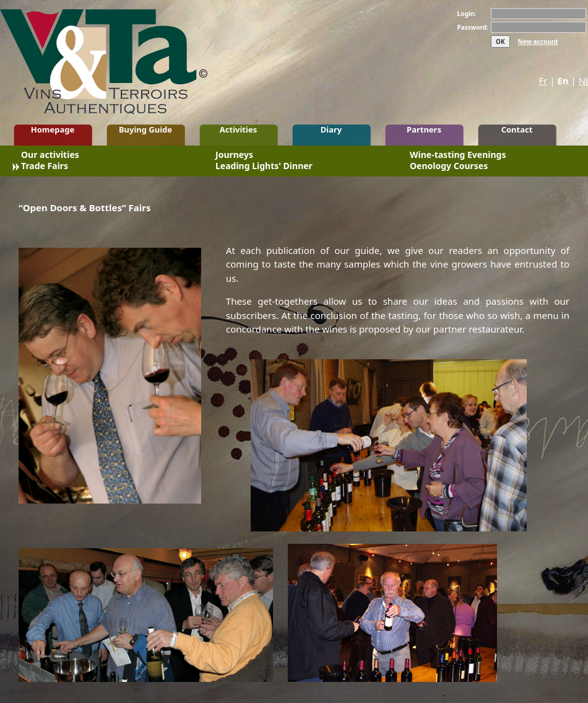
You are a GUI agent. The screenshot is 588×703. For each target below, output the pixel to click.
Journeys (234, 156)
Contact (517, 129)
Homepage (53, 129)
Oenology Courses (449, 167)
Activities (238, 129)
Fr (543, 81)
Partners (424, 129)
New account (538, 41)
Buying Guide (145, 129)
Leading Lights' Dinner (264, 167)
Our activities (50, 156)
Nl (583, 81)
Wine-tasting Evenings (458, 156)
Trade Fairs (45, 167)
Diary (331, 129)
